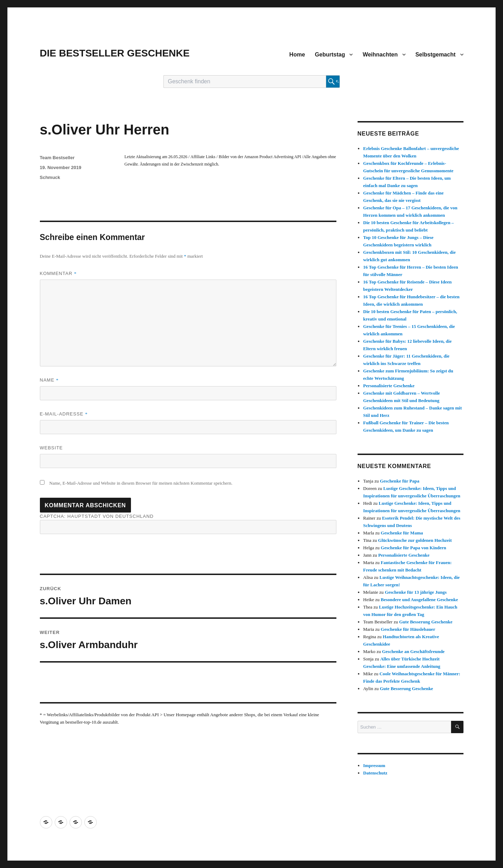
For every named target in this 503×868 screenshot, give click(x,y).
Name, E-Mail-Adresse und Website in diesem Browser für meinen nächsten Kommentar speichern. (141, 483)
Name (49, 380)
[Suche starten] (333, 82)
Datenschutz (375, 773)
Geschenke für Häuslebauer (408, 629)
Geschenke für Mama (402, 533)
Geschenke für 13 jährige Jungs (416, 592)
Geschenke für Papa (400, 481)
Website (52, 448)
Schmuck (50, 177)
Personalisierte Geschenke (389, 386)
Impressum (374, 765)
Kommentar (58, 273)
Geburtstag (330, 55)
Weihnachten (380, 55)
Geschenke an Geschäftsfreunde (413, 651)
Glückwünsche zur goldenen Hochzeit (415, 540)
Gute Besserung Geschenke (426, 622)
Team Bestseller (57, 158)
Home (297, 55)
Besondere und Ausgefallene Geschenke (420, 600)
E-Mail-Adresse (64, 414)
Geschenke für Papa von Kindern (414, 548)
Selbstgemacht (436, 55)
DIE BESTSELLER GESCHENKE (115, 53)
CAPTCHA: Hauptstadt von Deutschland (188, 524)
